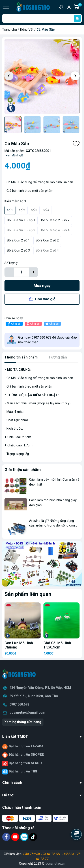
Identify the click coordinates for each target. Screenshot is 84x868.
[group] (42, 76)
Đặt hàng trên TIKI (23, 771)
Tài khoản (69, 7)
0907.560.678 (19, 705)
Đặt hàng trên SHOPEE (26, 755)
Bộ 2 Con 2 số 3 (18, 251)
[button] (75, 76)
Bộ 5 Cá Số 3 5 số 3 (21, 230)
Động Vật (27, 30)
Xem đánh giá (14, 155)
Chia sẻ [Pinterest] (33, 324)
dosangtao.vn (55, 864)
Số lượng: (11, 263)
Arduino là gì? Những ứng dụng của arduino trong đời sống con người (52, 526)
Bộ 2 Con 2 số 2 (47, 240)
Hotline (61, 7)
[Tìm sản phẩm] (42, 18)
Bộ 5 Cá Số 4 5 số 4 (55, 230)
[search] (77, 18)
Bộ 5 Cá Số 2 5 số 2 (55, 220)
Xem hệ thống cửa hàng (23, 722)
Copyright (26, 864)
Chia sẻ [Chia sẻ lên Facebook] (14, 324)
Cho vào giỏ (45, 299)
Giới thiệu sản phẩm (23, 470)
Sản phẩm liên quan (28, 594)
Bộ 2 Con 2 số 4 (47, 251)
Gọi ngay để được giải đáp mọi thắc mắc (47, 340)
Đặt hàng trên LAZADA (26, 746)
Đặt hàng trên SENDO (25, 763)
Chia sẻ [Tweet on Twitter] (52, 324)
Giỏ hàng (80, 7)
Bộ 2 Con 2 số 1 (18, 240)
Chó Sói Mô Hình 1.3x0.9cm (57, 645)
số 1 (10, 210)
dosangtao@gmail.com (27, 713)
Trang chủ (10, 30)
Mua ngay (42, 286)
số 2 (22, 210)
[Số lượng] (21, 272)
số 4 (46, 210)
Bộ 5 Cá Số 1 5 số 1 (21, 220)
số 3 (34, 210)
